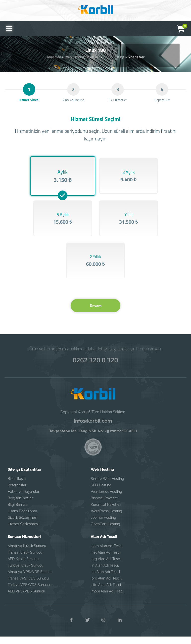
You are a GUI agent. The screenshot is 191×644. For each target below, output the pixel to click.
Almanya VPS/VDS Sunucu (30, 579)
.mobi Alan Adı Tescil (108, 598)
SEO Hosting (101, 492)
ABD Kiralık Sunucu (23, 566)
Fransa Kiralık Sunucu (25, 560)
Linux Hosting (114, 57)
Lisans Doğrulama (22, 518)
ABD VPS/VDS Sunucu (26, 598)
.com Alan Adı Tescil (107, 553)
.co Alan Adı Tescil (105, 579)
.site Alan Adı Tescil (106, 592)
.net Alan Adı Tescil (106, 560)
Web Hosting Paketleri (82, 57)
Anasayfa (54, 57)
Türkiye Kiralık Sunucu (25, 573)
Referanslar (17, 492)
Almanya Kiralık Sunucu (27, 553)
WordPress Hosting (106, 518)
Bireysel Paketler (104, 505)
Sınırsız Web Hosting (107, 486)
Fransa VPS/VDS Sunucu (28, 585)
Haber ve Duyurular (24, 499)
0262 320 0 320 (95, 366)
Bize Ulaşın (17, 486)
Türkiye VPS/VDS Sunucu (29, 592)
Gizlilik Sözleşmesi (23, 525)
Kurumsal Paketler (106, 512)
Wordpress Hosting (106, 499)
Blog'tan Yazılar (20, 505)
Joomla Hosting (103, 525)
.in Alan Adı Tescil (105, 573)
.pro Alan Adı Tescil (106, 585)
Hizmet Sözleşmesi (23, 531)
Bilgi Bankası (18, 512)
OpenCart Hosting (105, 531)
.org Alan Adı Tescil (106, 566)
